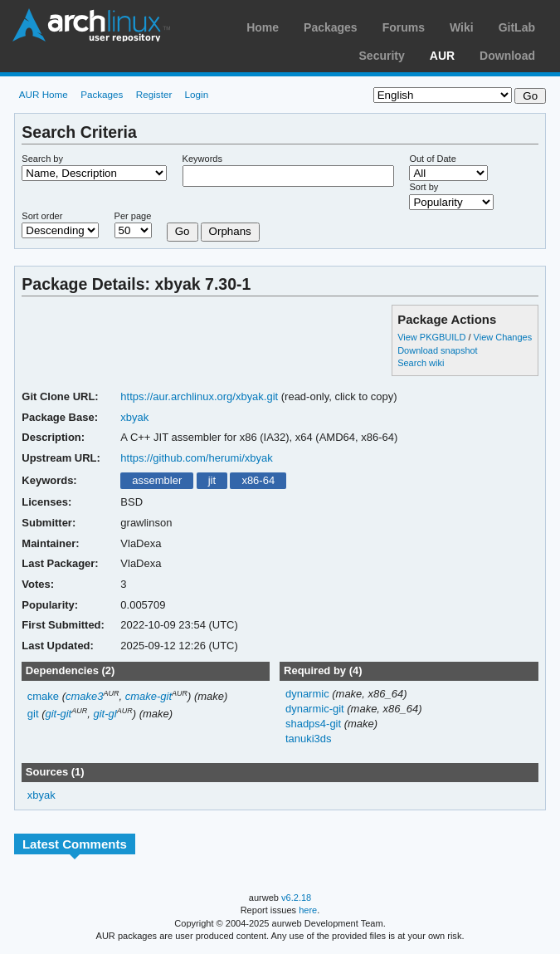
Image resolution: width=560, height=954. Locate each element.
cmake (43, 696)
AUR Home (44, 94)
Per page (133, 216)
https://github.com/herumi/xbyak (196, 458)
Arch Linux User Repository (91, 25)
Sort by (424, 187)
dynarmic (309, 694)
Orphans (230, 231)
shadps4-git (315, 724)
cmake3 (84, 696)
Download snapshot (437, 350)
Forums (404, 27)
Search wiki (421, 363)
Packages (331, 27)
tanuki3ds (309, 739)
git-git (58, 714)
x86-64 (258, 480)
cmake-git (149, 696)
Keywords (202, 159)
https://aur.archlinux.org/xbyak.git (199, 396)
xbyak (134, 417)
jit (212, 480)
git (33, 714)
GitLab (517, 27)
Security (382, 56)
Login (197, 94)
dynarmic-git (316, 709)
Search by (42, 159)
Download (507, 56)
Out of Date (432, 159)
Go (183, 231)
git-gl (105, 714)
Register (154, 94)
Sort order (42, 216)
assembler (157, 480)
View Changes (503, 337)
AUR (442, 56)
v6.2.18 (296, 898)
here (308, 910)
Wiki (462, 27)
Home (263, 27)
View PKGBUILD (433, 337)
